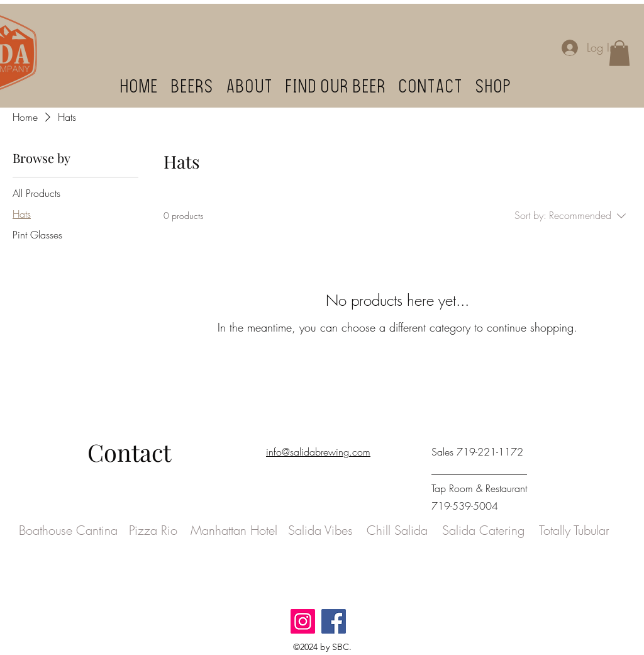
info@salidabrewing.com (318, 452)
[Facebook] (334, 621)
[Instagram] (303, 621)
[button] (619, 53)
